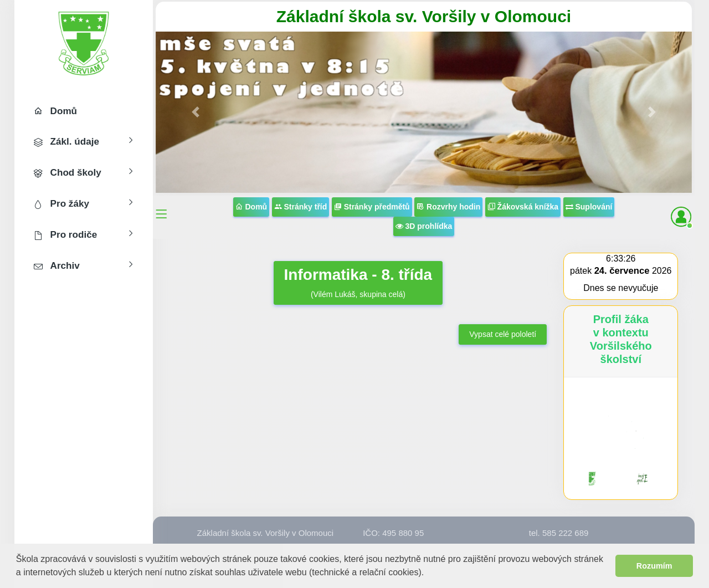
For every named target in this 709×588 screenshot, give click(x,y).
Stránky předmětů (372, 207)
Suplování (589, 207)
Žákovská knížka (523, 207)
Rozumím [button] (654, 566)
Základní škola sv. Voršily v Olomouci (424, 16)
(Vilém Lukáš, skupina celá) (358, 282)
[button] (428, 573)
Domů (251, 207)
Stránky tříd (301, 207)
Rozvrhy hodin (448, 207)
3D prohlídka (424, 226)
